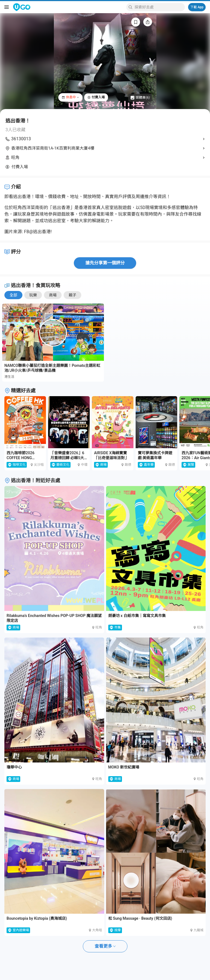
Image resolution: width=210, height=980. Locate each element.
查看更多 (105, 946)
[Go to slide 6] (114, 105)
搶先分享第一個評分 (105, 263)
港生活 (9, 377)
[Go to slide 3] (103, 105)
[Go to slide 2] (100, 105)
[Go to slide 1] (96, 105)
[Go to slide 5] (111, 105)
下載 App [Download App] (197, 7)
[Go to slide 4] (107, 105)
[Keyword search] (159, 7)
